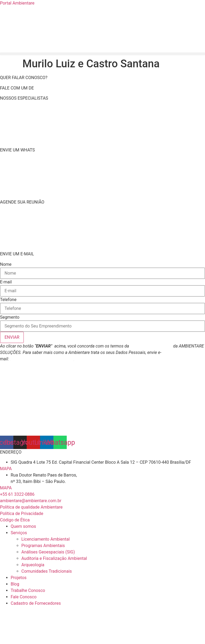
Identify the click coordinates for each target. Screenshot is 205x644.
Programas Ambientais (43, 546)
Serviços (19, 533)
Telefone (8, 300)
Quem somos (23, 526)
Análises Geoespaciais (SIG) (48, 552)
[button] (102, 54)
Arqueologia (33, 565)
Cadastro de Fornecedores (36, 603)
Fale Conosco (24, 597)
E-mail (6, 282)
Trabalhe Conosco (28, 590)
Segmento (10, 317)
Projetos (19, 578)
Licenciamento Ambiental (46, 539)
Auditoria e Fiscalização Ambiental (54, 558)
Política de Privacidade (151, 346)
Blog (15, 584)
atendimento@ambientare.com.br (42, 359)
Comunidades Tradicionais (47, 571)
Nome (6, 264)
